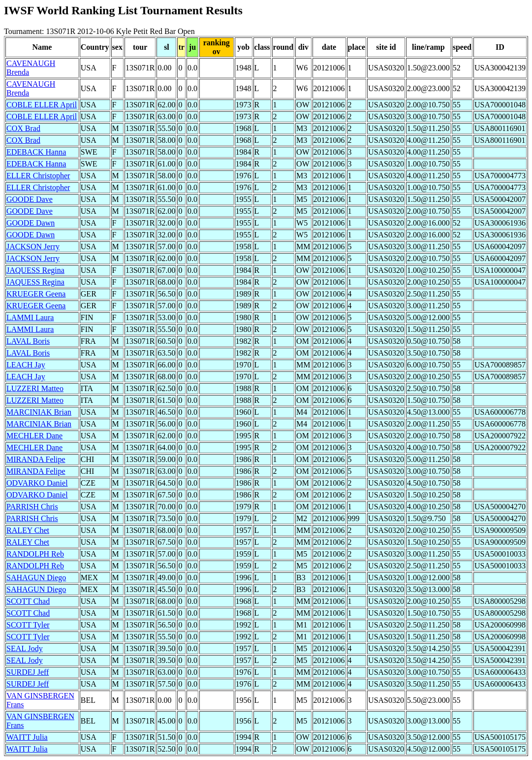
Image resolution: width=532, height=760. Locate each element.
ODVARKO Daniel (37, 483)
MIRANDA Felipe (36, 459)
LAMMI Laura (30, 317)
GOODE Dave (30, 199)
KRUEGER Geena (36, 294)
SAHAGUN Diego (36, 578)
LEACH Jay (26, 365)
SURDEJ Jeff (28, 672)
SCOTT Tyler (28, 625)
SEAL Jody (25, 648)
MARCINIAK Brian (39, 412)
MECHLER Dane (34, 436)
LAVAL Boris (28, 341)
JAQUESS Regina (35, 270)
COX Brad (23, 128)
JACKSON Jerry (33, 247)
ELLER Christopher (38, 176)
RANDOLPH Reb (35, 554)
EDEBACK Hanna (36, 152)
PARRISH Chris (32, 507)
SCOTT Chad (28, 601)
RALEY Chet (28, 530)
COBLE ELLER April (42, 105)
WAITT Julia (27, 737)
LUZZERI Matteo (35, 388)
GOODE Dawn (31, 223)
